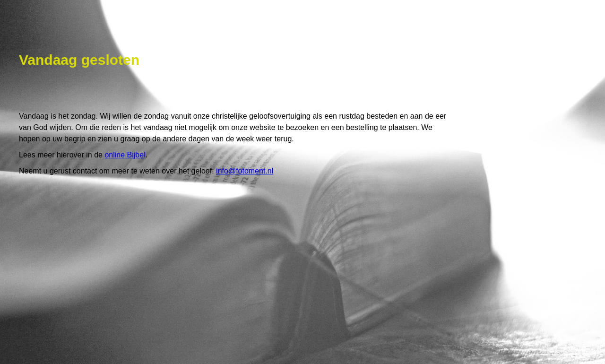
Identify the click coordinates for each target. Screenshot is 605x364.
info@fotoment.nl (245, 171)
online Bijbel (125, 155)
